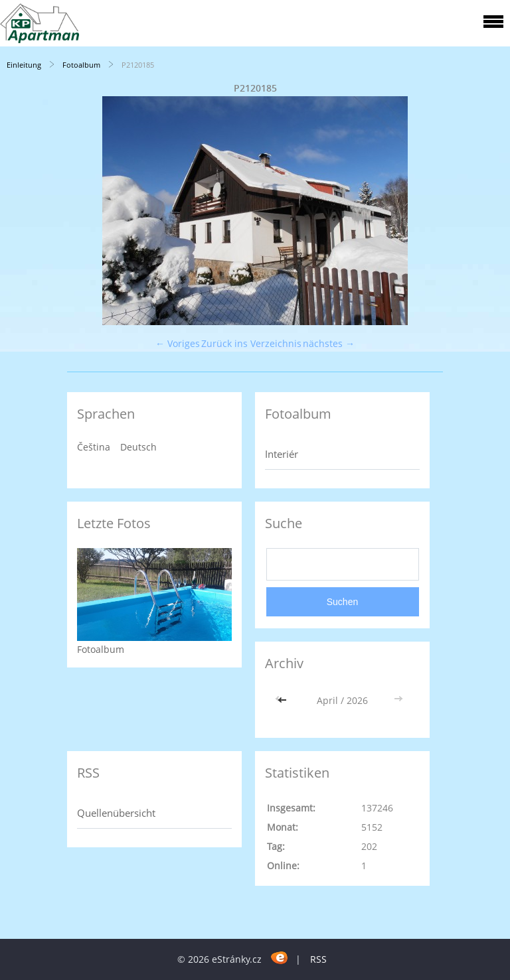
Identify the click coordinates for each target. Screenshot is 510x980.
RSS (318, 959)
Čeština (94, 447)
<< (284, 700)
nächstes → (329, 343)
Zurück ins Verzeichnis (251, 343)
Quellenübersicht (116, 813)
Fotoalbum (81, 65)
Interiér (282, 454)
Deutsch (138, 447)
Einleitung (24, 65)
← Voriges (178, 343)
